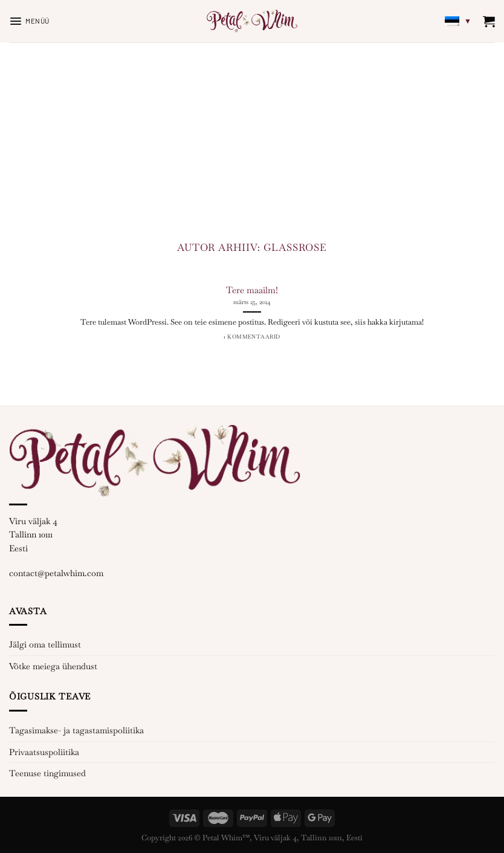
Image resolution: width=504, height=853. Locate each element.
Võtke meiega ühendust (53, 666)
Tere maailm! (252, 290)
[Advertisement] (252, 133)
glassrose (295, 248)
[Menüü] (29, 21)
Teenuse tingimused (47, 773)
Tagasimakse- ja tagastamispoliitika (76, 730)
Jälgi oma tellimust (45, 644)
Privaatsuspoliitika (44, 752)
